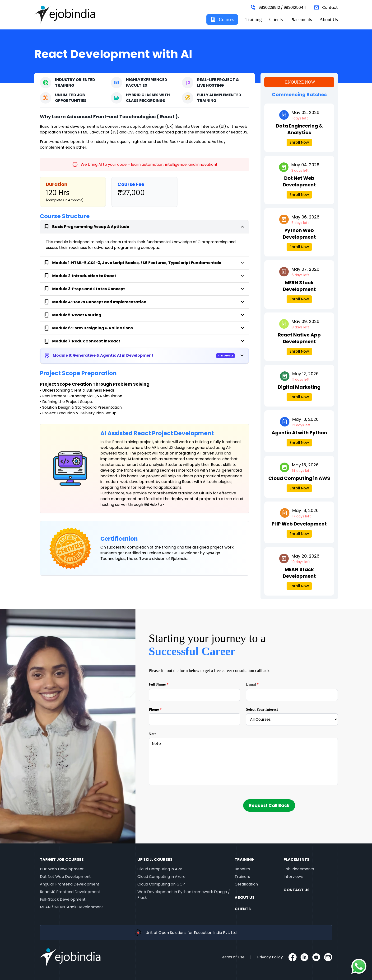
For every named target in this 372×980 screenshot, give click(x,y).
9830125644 (295, 7)
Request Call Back (269, 805)
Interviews (293, 877)
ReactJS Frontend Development (70, 892)
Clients (276, 19)
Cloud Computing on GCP (161, 884)
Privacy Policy (270, 957)
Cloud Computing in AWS (160, 869)
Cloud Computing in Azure (161, 877)
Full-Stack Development (63, 899)
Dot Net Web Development (65, 877)
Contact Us (297, 890)
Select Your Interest (262, 709)
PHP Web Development (62, 869)
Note (153, 734)
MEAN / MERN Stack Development (72, 907)
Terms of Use (232, 957)
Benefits (242, 869)
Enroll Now (299, 142)
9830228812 (269, 7)
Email (252, 684)
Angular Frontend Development (70, 884)
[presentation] (185, 804)
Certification (246, 884)
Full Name (159, 684)
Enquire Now (300, 82)
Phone (155, 709)
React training (125, 442)
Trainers (242, 877)
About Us (329, 19)
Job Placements (299, 869)
